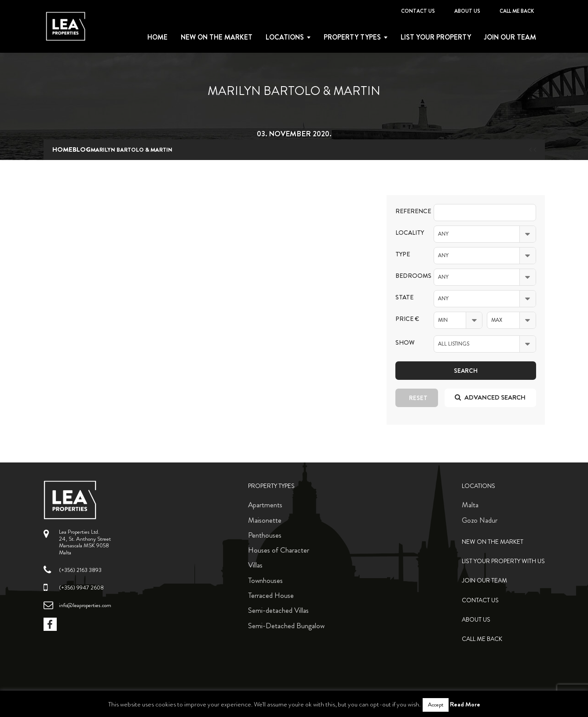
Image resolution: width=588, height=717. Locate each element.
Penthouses (265, 535)
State (404, 297)
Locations (285, 37)
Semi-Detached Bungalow (286, 626)
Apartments (265, 505)
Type (403, 254)
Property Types (271, 486)
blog (82, 149)
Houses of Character (279, 550)
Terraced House (271, 595)
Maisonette (265, 520)
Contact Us (418, 11)
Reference (408, 211)
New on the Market (217, 37)
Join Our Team (510, 37)
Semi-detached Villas (278, 610)
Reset (418, 398)
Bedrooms (408, 276)
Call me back (517, 11)
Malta (470, 505)
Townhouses (265, 580)
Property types (352, 37)
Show (405, 343)
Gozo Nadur (480, 520)
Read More (465, 704)
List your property (436, 37)
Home (157, 37)
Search (466, 371)
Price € (407, 319)
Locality (408, 233)
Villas (255, 565)
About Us (467, 11)
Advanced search (490, 397)
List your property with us (503, 561)
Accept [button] (436, 705)
